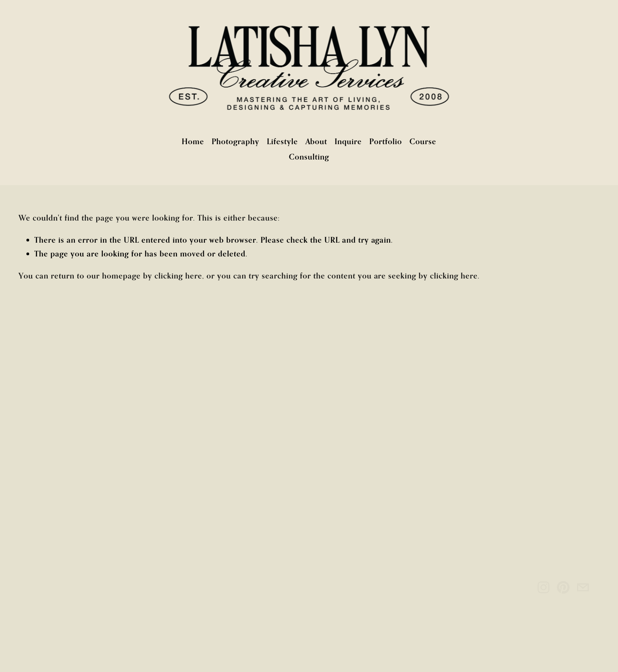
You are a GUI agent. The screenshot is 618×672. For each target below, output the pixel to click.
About (316, 141)
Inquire (348, 141)
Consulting (309, 157)
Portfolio (386, 141)
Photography (235, 141)
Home (193, 141)
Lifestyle (282, 141)
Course (423, 141)
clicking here (178, 276)
